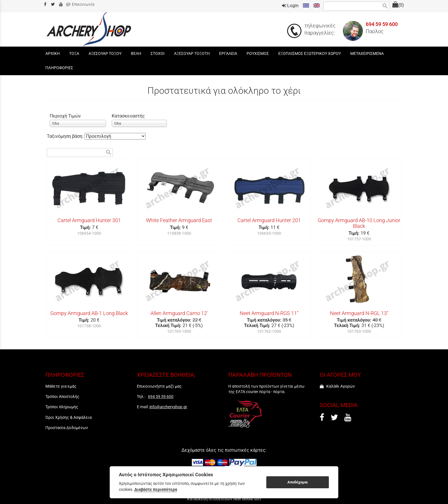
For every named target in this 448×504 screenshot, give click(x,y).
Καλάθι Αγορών (337, 386)
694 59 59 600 (382, 24)
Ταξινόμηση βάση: (66, 136)
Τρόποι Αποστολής (62, 397)
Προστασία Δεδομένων (67, 428)
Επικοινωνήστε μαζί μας (159, 386)
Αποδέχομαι (298, 482)
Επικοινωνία (80, 4)
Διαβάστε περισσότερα (156, 489)
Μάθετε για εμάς (61, 386)
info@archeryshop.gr (168, 407)
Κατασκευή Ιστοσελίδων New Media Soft (224, 499)
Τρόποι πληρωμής (62, 407)
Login (290, 6)
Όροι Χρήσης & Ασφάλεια (69, 417)
